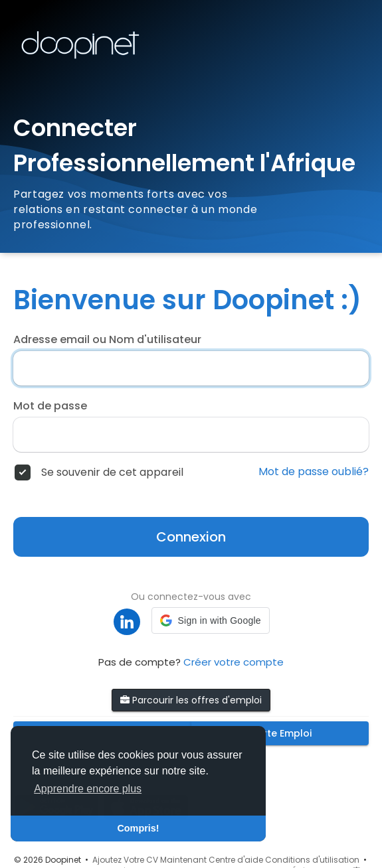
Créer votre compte (234, 662)
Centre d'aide (236, 860)
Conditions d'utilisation (312, 860)
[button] (210, 620)
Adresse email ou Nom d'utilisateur (107, 340)
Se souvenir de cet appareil (112, 472)
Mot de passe (50, 406)
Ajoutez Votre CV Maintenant (149, 860)
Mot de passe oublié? (314, 472)
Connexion (191, 537)
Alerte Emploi (280, 733)
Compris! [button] (138, 828)
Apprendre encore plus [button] (88, 789)
